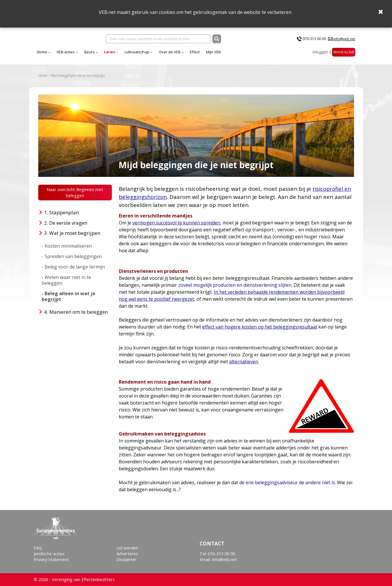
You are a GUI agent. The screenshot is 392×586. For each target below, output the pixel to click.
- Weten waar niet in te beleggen (66, 280)
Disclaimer (126, 559)
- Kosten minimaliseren (67, 246)
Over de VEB (170, 52)
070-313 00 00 (314, 39)
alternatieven (244, 362)
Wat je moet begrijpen (75, 233)
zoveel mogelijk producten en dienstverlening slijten (235, 285)
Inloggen (320, 52)
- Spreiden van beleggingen (72, 256)
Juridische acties (49, 554)
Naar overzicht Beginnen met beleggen (75, 193)
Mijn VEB (213, 52)
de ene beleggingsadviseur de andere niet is (287, 482)
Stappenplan (64, 212)
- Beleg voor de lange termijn (73, 267)
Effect (195, 52)
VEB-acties (66, 52)
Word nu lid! (344, 52)
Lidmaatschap (137, 52)
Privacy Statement (51, 559)
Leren (110, 52)
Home (42, 52)
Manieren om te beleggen (79, 312)
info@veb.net (344, 39)
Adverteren (127, 554)
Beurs (90, 52)
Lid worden (127, 548)
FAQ (38, 548)
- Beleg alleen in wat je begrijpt (69, 296)
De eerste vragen (68, 223)
